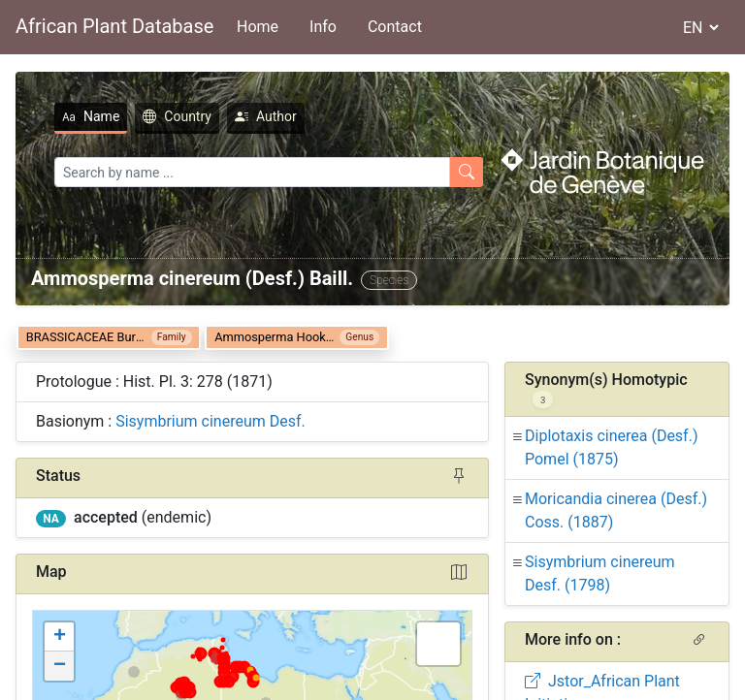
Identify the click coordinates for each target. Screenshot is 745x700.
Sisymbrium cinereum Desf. (211, 421)
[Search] (252, 172)
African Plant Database (114, 26)
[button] (59, 637)
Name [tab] (91, 116)
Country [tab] (177, 116)
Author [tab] (266, 116)
